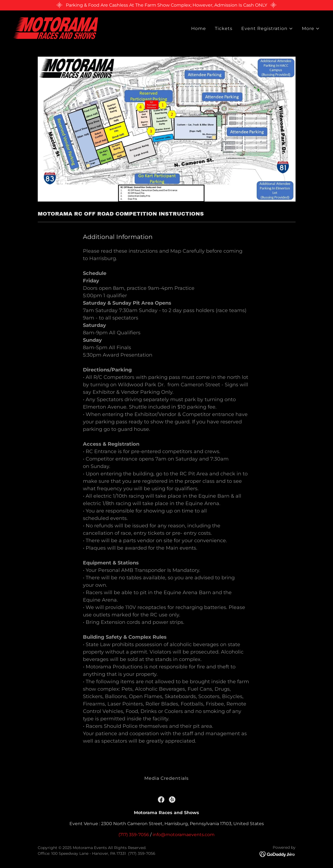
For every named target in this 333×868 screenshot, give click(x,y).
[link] (56, 28)
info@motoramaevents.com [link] (184, 835)
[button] (267, 29)
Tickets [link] (224, 29)
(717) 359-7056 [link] (134, 835)
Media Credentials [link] (166, 778)
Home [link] (199, 29)
